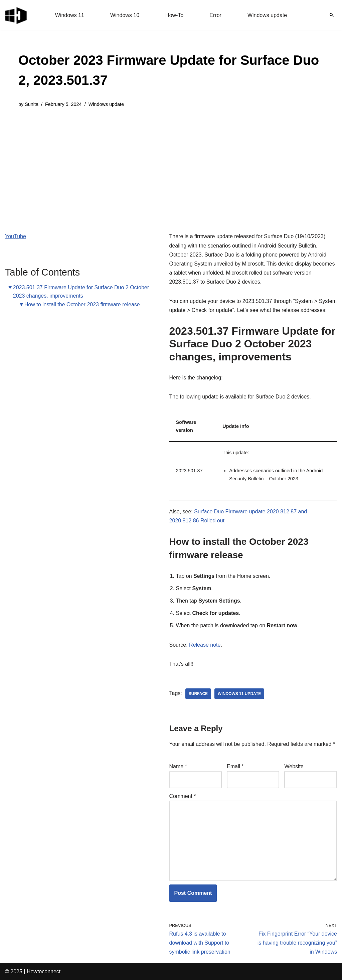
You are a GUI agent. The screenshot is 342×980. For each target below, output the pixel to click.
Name (178, 766)
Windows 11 (70, 15)
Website (294, 766)
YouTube (16, 236)
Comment (183, 796)
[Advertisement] (171, 165)
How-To (174, 15)
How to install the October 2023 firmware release (82, 304)
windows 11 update (239, 694)
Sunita (32, 104)
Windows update (267, 15)
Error (215, 15)
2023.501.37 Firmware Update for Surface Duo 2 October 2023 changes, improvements (81, 292)
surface (198, 694)
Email (235, 766)
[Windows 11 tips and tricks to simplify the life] (16, 15)
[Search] (332, 15)
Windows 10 (125, 15)
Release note (205, 645)
